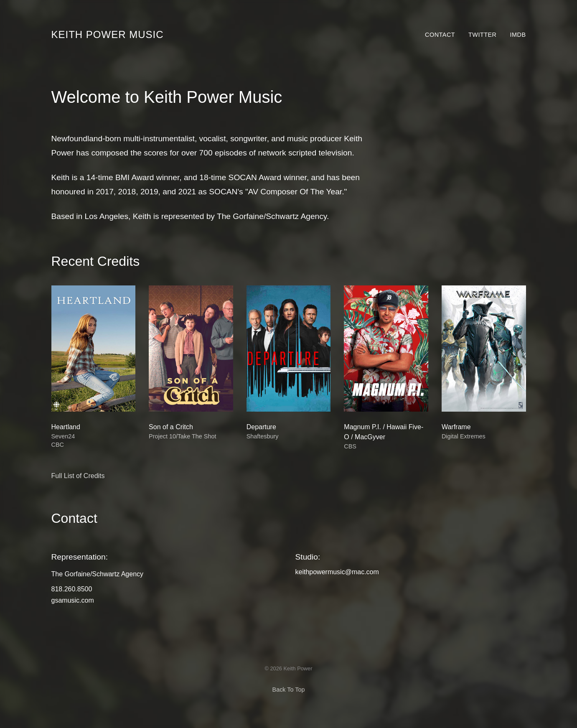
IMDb (518, 35)
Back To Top (289, 690)
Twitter (482, 35)
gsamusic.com (73, 600)
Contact (440, 35)
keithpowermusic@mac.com (337, 572)
